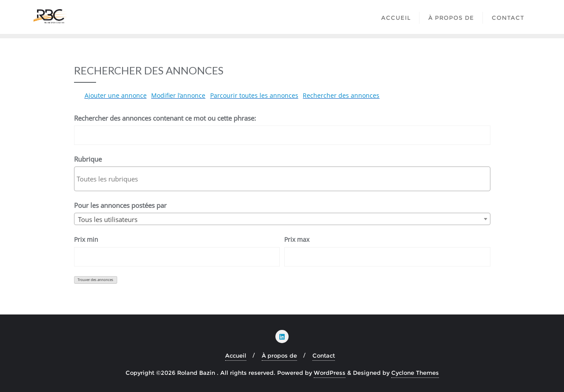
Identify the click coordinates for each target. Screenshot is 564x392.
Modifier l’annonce (178, 95)
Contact (324, 355)
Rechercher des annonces (341, 95)
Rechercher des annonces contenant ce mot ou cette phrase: (165, 118)
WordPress (330, 373)
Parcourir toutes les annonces (254, 95)
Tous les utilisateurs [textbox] (108, 219)
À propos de (279, 355)
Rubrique (88, 159)
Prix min (86, 239)
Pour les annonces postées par (120, 205)
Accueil (236, 355)
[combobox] (282, 219)
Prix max (297, 239)
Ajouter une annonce (116, 95)
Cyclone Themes (415, 373)
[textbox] (284, 179)
